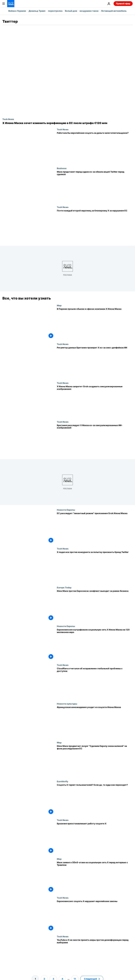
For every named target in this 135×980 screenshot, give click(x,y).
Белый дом (71, 11)
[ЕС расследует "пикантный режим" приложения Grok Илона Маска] (95, 528)
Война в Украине (17, 11)
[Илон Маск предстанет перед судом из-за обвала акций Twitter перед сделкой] (95, 186)
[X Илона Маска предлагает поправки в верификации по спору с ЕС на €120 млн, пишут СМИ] (67, 123)
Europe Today (64, 587)
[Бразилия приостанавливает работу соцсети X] (95, 838)
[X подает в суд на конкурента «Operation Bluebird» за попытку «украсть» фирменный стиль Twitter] (95, 567)
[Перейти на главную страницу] (11, 4)
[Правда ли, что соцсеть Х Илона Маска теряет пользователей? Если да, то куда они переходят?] (95, 800)
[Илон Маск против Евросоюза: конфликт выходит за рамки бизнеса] (95, 606)
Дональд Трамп (37, 11)
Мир (59, 305)
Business (62, 168)
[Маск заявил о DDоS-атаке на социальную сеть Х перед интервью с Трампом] (95, 877)
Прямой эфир (123, 4)
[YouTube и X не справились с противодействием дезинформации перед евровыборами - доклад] (95, 955)
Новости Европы (66, 510)
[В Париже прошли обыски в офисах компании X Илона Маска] (95, 324)
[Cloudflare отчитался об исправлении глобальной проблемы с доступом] (95, 683)
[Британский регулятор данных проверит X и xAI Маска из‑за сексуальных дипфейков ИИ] (95, 362)
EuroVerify (62, 781)
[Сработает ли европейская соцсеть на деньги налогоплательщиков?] (95, 148)
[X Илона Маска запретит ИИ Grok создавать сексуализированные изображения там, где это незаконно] (95, 401)
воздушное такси (89, 11)
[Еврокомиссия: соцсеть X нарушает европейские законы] (95, 916)
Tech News (8, 119)
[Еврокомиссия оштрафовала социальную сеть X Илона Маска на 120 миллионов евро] (95, 644)
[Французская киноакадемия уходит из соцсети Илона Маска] (95, 722)
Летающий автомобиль (114, 11)
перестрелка (55, 11)
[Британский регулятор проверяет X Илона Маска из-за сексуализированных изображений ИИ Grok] (95, 440)
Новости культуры (67, 704)
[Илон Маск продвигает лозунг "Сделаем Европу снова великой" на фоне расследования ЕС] (95, 761)
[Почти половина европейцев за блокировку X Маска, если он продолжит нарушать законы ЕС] (95, 225)
